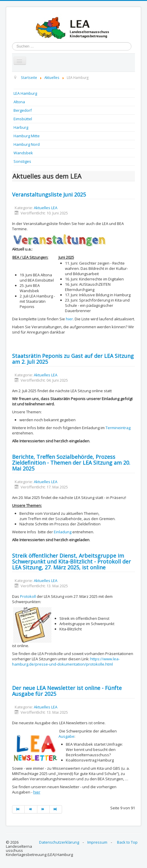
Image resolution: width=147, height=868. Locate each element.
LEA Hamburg (25, 93)
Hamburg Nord (27, 144)
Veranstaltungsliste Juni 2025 (49, 194)
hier (69, 319)
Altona (19, 102)
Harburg (21, 127)
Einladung (63, 532)
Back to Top (127, 842)
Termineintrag (118, 428)
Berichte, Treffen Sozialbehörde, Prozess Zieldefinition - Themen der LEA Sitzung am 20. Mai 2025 (71, 463)
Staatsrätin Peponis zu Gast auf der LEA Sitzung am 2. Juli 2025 (73, 359)
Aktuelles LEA (46, 208)
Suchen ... (12, 42)
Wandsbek (23, 153)
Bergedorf (23, 110)
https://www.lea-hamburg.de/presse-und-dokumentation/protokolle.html (66, 661)
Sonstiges (22, 161)
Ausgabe (66, 736)
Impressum (97, 842)
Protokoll (28, 596)
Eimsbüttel (23, 119)
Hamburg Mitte (27, 136)
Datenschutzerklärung (59, 842)
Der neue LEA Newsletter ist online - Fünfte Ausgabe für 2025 (67, 691)
